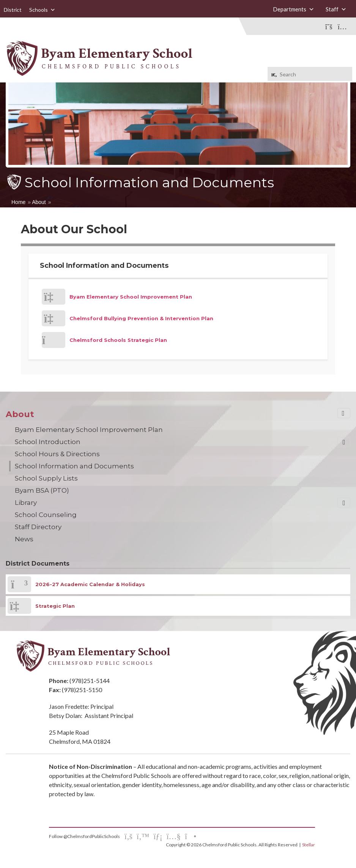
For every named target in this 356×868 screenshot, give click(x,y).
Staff (336, 9)
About (39, 202)
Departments (294, 9)
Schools (42, 10)
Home (18, 202)
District (13, 10)
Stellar (309, 845)
